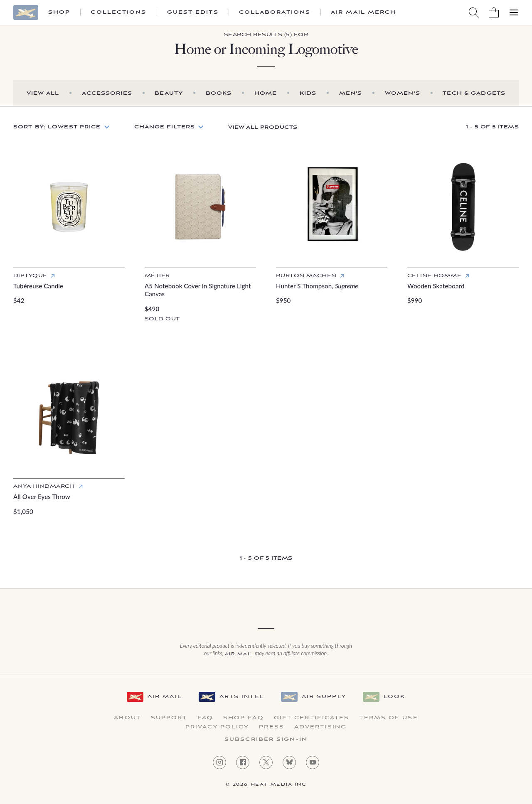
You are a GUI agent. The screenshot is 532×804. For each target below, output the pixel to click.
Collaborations (275, 12)
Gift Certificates (312, 718)
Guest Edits (193, 12)
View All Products (263, 127)
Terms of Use (388, 718)
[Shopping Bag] (494, 12)
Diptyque (30, 276)
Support (169, 718)
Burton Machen (306, 276)
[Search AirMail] (474, 12)
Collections (118, 12)
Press (272, 727)
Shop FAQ (244, 718)
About (127, 718)
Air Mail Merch (363, 12)
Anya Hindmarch (44, 486)
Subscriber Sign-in (266, 740)
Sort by (57, 127)
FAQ (205, 718)
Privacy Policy (217, 727)
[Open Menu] (514, 12)
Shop (59, 12)
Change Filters (165, 127)
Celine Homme (434, 276)
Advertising (320, 727)
